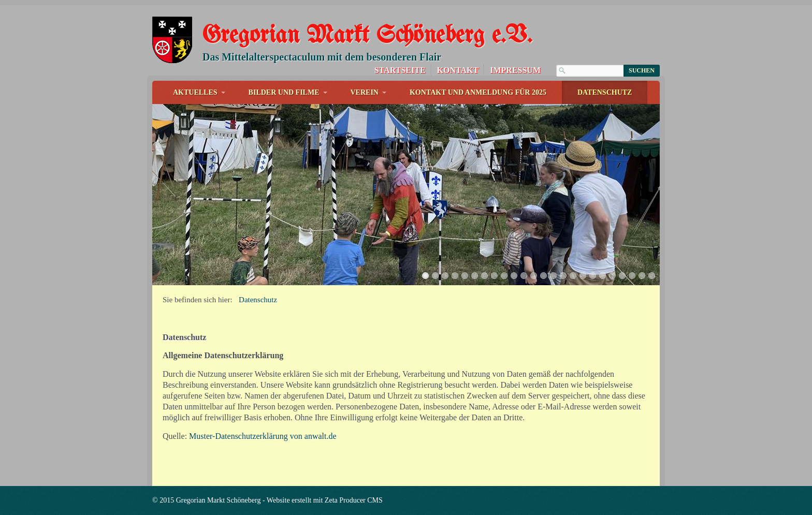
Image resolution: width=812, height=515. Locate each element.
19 (603, 276)
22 (632, 276)
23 (642, 276)
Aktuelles (195, 92)
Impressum (515, 70)
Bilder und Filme (284, 92)
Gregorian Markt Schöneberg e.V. (367, 36)
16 (573, 276)
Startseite (400, 70)
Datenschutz (605, 92)
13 (543, 276)
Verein (365, 92)
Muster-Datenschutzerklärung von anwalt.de (263, 436)
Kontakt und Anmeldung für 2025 (478, 92)
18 (593, 276)
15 (563, 276)
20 (612, 276)
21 (622, 276)
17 (583, 276)
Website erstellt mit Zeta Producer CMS (325, 500)
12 (534, 276)
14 (553, 276)
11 (524, 276)
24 (652, 276)
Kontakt (458, 70)
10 (514, 276)
